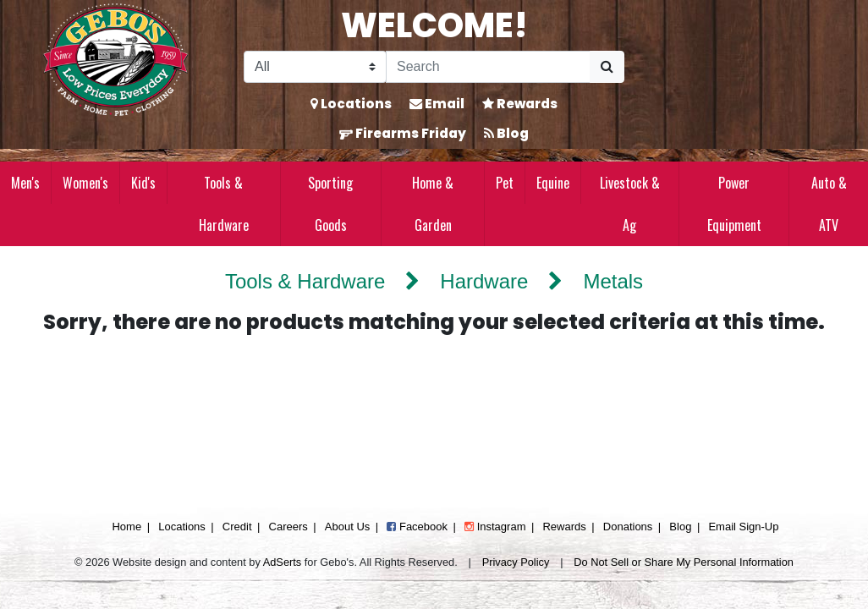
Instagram (495, 527)
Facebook (417, 527)
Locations (351, 104)
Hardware (484, 281)
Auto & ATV (829, 204)
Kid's (143, 183)
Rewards (520, 104)
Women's (85, 183)
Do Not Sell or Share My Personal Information (684, 562)
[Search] (488, 67)
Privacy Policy (516, 562)
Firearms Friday (403, 133)
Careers (288, 527)
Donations (628, 527)
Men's (25, 183)
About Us (347, 527)
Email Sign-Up (743, 527)
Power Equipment (734, 204)
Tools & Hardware (224, 204)
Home (126, 527)
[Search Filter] (315, 67)
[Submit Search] (607, 67)
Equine (553, 183)
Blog (506, 133)
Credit (237, 527)
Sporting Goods (330, 204)
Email (437, 104)
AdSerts (283, 562)
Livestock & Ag (630, 204)
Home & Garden (433, 204)
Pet (505, 183)
